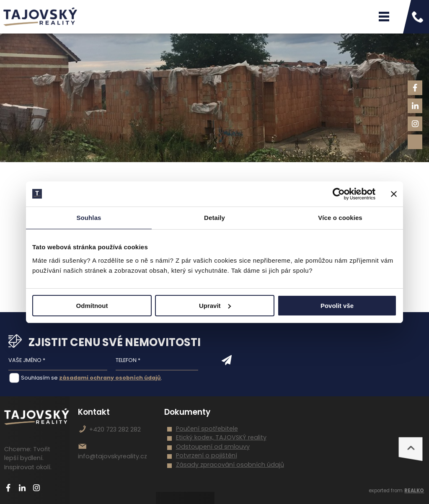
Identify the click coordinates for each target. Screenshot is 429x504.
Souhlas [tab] (89, 218)
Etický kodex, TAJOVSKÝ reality (221, 437)
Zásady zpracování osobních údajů (230, 465)
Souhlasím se (39, 378)
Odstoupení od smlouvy (213, 447)
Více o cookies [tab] (340, 218)
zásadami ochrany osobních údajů (110, 378)
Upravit (215, 306)
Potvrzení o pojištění (207, 455)
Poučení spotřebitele (207, 429)
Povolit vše (337, 306)
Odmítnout (92, 306)
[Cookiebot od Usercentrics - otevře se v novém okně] (339, 194)
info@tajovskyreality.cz (112, 456)
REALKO (414, 491)
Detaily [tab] (214, 218)
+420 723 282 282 (115, 429)
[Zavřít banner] (394, 194)
